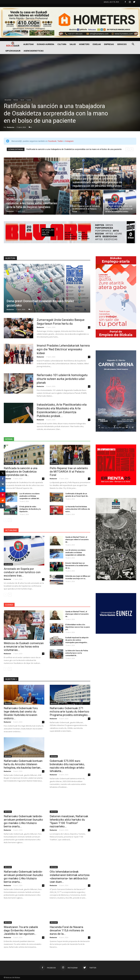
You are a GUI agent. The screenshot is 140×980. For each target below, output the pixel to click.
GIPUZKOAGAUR (13, 51)
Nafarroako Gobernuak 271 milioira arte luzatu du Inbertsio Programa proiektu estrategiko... (70, 712)
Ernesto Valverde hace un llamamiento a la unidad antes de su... (77, 566)
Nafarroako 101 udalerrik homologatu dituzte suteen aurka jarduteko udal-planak (62, 379)
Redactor (11, 127)
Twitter (60, 141)
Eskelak (97, 44)
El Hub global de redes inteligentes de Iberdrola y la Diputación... (30, 509)
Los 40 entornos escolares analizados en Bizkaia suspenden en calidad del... (30, 496)
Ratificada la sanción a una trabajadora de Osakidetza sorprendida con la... (21, 472)
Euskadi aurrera (46, 44)
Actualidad (8, 100)
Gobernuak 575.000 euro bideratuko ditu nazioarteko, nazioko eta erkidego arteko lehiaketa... (67, 766)
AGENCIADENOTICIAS (34, 51)
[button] (133, 44)
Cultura (62, 44)
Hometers (84, 44)
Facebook (52, 141)
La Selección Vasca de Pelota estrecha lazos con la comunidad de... (77, 653)
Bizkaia (16, 100)
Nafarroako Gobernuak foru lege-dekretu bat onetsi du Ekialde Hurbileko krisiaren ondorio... (21, 713)
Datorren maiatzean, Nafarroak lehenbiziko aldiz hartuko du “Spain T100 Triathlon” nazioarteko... (69, 821)
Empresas (109, 44)
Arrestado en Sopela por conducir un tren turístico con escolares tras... (22, 572)
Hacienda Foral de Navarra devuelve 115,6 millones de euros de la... (67, 930)
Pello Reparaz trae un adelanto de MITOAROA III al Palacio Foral (69, 472)
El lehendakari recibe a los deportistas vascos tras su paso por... (78, 627)
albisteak (8, 704)
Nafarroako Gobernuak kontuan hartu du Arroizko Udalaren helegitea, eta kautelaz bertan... (23, 764)
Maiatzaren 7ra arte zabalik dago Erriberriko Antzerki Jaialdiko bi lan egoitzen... (21, 930)
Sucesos (29, 100)
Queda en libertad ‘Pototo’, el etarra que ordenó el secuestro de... (77, 540)
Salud (73, 44)
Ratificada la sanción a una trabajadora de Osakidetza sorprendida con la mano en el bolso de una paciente (56, 113)
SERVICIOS (122, 44)
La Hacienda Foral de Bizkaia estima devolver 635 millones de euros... (78, 509)
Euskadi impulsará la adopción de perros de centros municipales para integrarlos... (77, 640)
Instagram (69, 141)
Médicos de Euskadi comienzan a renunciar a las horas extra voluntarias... (24, 647)
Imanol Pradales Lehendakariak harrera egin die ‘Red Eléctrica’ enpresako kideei (63, 349)
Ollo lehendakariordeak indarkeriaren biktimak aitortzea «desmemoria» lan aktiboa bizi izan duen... (70, 877)
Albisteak (29, 44)
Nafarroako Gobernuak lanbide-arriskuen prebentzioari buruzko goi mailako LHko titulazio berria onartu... (23, 821)
